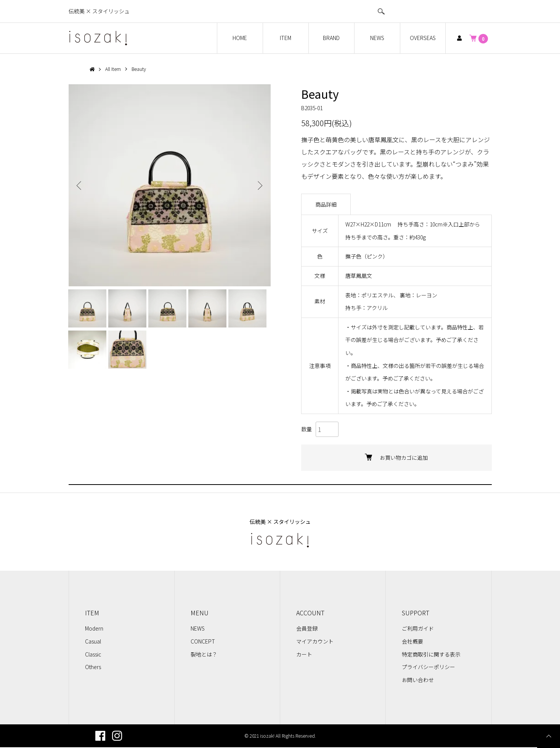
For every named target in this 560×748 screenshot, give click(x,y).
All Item (113, 69)
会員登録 (307, 629)
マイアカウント (315, 642)
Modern (94, 629)
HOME (240, 38)
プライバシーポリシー (428, 667)
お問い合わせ (418, 680)
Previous (80, 185)
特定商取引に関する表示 (431, 655)
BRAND (331, 38)
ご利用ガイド (418, 629)
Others (93, 667)
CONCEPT (203, 642)
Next (259, 185)
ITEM (286, 38)
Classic (93, 655)
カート (304, 655)
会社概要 (412, 642)
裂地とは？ (204, 655)
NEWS (377, 38)
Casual (93, 642)
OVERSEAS (423, 38)
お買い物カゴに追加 (396, 458)
